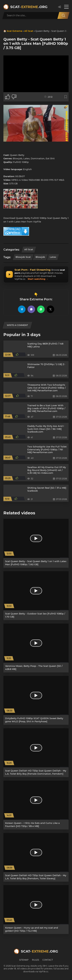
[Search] (63, 15)
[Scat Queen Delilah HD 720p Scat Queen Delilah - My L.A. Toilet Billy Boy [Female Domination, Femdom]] (36, 753)
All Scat (29, 31)
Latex (53, 257)
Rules (35, 960)
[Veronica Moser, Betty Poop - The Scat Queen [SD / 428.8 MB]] (36, 648)
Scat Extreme (14, 31)
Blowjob (40, 257)
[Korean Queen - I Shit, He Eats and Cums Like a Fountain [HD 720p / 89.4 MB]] (36, 805)
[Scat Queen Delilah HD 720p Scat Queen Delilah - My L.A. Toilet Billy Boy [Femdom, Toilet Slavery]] (36, 857)
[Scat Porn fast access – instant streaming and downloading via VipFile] (36, 274)
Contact (48, 960)
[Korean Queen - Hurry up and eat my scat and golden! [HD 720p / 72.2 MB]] (36, 910)
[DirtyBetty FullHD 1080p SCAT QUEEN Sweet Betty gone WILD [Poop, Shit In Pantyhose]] (36, 700)
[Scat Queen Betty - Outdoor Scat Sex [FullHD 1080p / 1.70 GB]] (36, 596)
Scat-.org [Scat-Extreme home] (29, 7)
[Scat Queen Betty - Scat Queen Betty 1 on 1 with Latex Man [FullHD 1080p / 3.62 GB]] (36, 543)
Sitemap (24, 960)
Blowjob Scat (23, 257)
